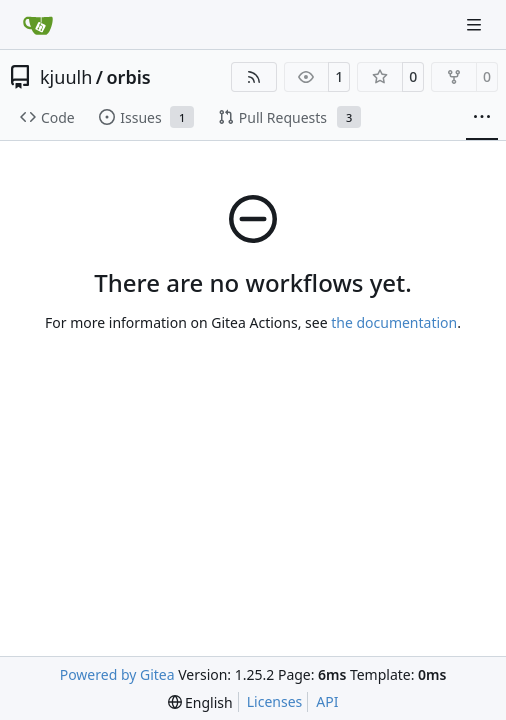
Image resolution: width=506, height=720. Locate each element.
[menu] (200, 702)
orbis (128, 77)
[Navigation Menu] (476, 24)
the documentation (394, 322)
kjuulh (66, 77)
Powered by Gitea (117, 674)
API (327, 701)
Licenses (275, 701)
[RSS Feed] (254, 77)
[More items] (482, 118)
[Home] (38, 25)
